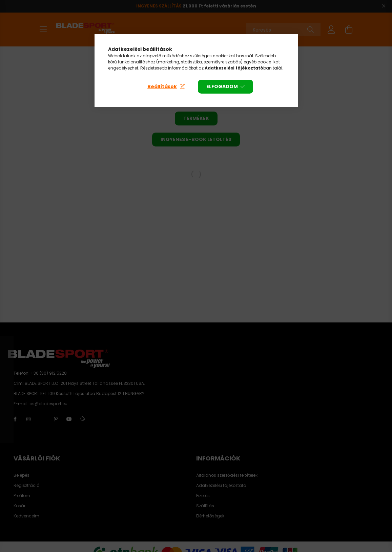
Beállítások (162, 86)
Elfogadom (222, 86)
